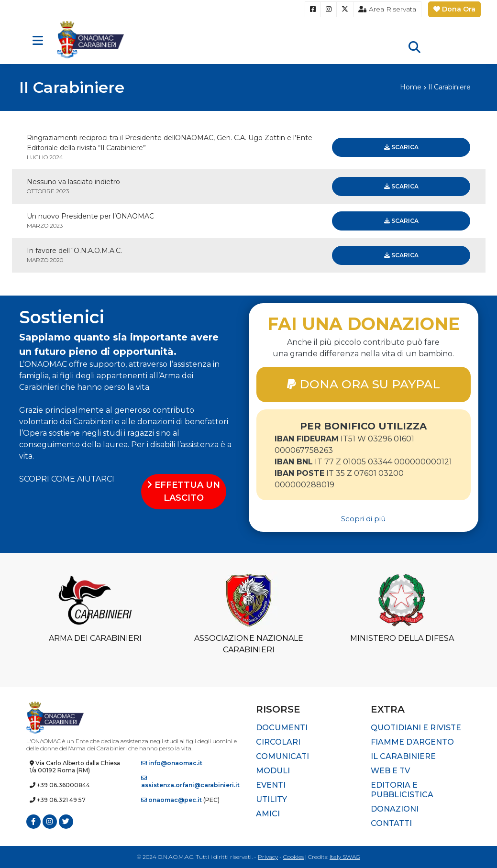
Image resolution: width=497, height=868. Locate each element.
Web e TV (390, 771)
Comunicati (282, 756)
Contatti (391, 823)
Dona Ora (454, 9)
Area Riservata (387, 9)
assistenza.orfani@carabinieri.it (190, 782)
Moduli (273, 771)
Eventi (271, 785)
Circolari (278, 742)
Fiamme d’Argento (412, 742)
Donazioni (395, 809)
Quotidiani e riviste (416, 728)
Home (411, 87)
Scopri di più (363, 519)
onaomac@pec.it (171, 800)
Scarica (401, 147)
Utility (271, 799)
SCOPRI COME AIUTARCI (67, 479)
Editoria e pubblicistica (402, 790)
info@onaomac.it (172, 763)
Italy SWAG (345, 857)
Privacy (268, 857)
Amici (268, 814)
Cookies (293, 857)
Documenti (282, 728)
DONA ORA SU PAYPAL (364, 384)
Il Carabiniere (403, 756)
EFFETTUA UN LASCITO (183, 491)
